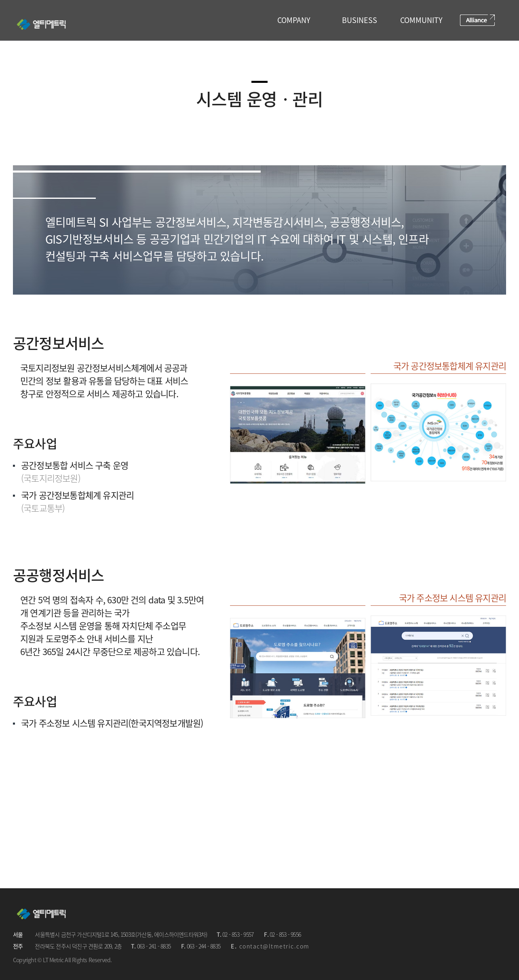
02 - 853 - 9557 (238, 934)
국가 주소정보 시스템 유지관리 (453, 597)
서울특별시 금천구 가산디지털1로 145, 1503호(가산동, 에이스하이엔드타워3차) (121, 934)
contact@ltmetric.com (274, 946)
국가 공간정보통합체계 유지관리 (450, 366)
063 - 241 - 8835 (154, 946)
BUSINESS (360, 20)
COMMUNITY (421, 20)
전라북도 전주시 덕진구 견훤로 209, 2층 (78, 946)
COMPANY (294, 20)
